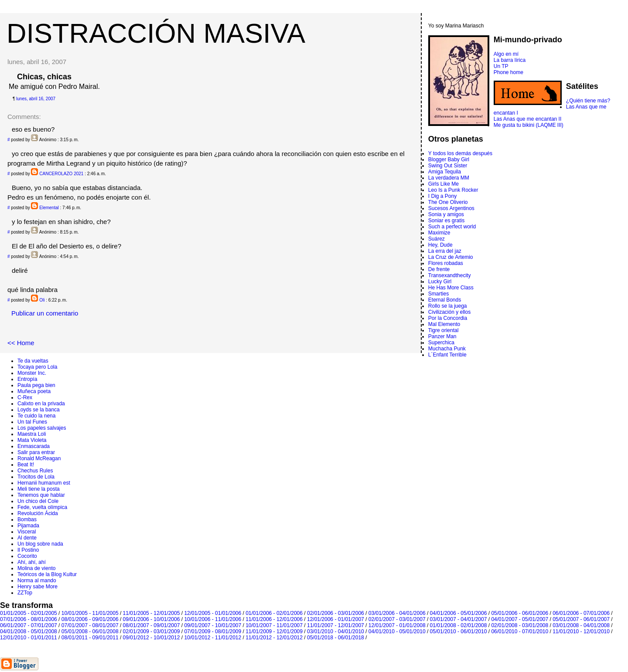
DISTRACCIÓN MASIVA (156, 33)
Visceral (27, 532)
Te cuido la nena (36, 416)
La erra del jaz (445, 251)
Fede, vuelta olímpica (42, 507)
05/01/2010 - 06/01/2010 (459, 631)
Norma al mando (37, 580)
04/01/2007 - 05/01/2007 (520, 619)
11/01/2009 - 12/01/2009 (274, 631)
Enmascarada (34, 446)
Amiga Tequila (445, 172)
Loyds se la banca (39, 410)
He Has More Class (451, 288)
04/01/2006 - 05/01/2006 (459, 613)
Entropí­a (27, 379)
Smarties (439, 294)
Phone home (509, 72)
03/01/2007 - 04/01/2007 (459, 619)
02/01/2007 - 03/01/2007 (397, 619)
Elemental (49, 208)
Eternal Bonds (445, 300)
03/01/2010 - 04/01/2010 (336, 631)
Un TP (501, 66)
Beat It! (26, 465)
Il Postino (28, 550)
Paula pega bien (36, 385)
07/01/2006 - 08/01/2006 (29, 619)
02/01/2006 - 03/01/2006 (336, 613)
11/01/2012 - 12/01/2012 (274, 638)
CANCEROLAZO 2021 (61, 174)
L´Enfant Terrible (447, 355)
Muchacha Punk (447, 349)
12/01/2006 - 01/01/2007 (336, 619)
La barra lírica (510, 60)
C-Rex (25, 397)
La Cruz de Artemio (451, 257)
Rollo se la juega (448, 306)
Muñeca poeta (34, 391)
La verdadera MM (449, 178)
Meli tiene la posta (39, 489)
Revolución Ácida (38, 513)
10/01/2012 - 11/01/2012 (213, 638)
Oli (42, 300)
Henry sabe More (38, 587)
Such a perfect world (452, 227)
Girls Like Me (444, 184)
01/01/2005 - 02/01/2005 (29, 613)
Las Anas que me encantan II (527, 119)
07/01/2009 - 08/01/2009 (213, 631)
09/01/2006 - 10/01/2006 (152, 619)
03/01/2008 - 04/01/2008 (581, 625)
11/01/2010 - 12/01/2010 (581, 631)
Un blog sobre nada (40, 544)
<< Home (21, 343)
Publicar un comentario (45, 313)
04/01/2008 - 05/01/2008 (29, 631)
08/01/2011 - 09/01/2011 (90, 638)
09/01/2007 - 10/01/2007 (213, 625)
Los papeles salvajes (42, 428)
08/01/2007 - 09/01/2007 (152, 625)
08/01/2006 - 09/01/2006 (90, 619)
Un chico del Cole (38, 501)
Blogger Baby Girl (449, 160)
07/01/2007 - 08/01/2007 (90, 625)
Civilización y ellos (449, 312)
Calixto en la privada (41, 404)
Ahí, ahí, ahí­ (32, 562)
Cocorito (27, 556)
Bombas (27, 519)
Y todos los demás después (460, 153)
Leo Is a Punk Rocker (453, 190)
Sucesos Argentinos (451, 208)
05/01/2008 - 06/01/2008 (90, 631)
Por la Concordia (448, 318)
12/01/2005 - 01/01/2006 (213, 613)
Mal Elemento (444, 324)
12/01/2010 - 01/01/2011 (29, 638)
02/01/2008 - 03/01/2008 (520, 625)
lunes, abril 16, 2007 (36, 99)
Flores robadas (446, 263)
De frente (439, 269)
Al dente (27, 538)
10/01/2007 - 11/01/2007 (274, 625)
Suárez (437, 239)
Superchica (441, 343)
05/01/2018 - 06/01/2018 (336, 638)
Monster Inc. (32, 373)
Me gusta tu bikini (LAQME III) (529, 125)
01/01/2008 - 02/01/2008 (459, 625)
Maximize (439, 233)
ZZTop (25, 593)
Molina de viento (36, 568)
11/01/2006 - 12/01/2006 (274, 619)
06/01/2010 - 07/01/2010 (520, 631)
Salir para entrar (36, 452)
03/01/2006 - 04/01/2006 (397, 613)
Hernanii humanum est (44, 483)
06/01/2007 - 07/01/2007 (29, 625)
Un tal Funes (32, 422)
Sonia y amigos (446, 214)
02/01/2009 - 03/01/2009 (152, 631)
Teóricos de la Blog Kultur (47, 574)
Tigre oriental (444, 330)
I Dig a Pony (442, 196)
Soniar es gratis (446, 221)
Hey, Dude (440, 245)
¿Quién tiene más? (588, 101)
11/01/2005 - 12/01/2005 (152, 613)
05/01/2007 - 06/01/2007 (581, 619)
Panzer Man (442, 336)
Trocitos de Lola (36, 477)
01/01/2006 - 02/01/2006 (274, 613)
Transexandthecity (450, 275)
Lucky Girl (440, 282)
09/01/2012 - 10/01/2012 (152, 638)
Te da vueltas (33, 361)
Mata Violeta (32, 440)
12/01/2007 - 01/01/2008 (397, 625)
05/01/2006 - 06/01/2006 (520, 613)
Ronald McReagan (39, 458)
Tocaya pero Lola (37, 367)
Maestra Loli (32, 434)
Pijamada (28, 526)
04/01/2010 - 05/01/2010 (397, 631)
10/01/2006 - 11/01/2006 (213, 619)
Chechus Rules (35, 471)
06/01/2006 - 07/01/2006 (581, 613)
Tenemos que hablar (41, 495)
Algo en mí (506, 54)
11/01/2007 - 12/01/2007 (336, 625)
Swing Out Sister (448, 166)
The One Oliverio (448, 202)
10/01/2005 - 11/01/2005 (90, 613)
